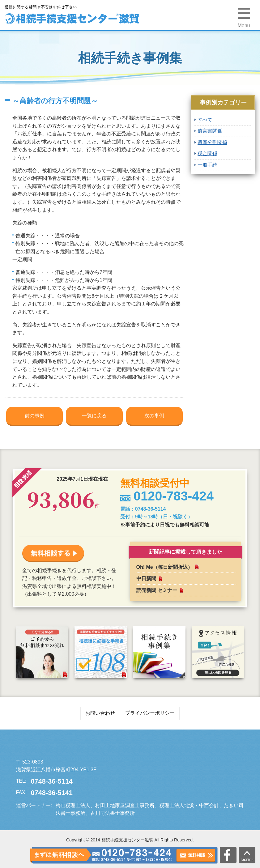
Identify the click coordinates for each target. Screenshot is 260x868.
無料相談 (196, 855)
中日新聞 (146, 579)
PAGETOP (247, 855)
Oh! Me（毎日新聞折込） (164, 567)
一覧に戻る (94, 416)
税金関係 (207, 153)
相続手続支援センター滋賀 (62, 747)
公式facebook (228, 855)
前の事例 (35, 416)
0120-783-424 (132, 855)
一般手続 (207, 165)
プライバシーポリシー (150, 713)
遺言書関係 (210, 131)
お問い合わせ (100, 713)
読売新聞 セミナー (157, 590)
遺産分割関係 (212, 142)
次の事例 (154, 416)
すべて (205, 120)
